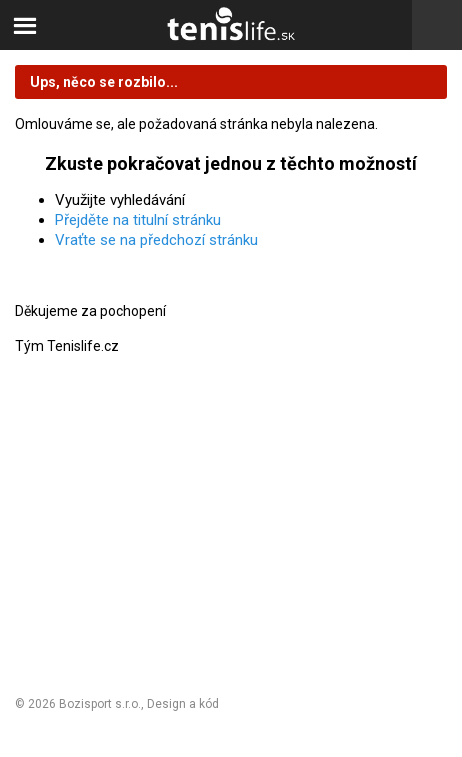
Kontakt (40, 588)
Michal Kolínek (262, 704)
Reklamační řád (65, 532)
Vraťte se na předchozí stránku (156, 240)
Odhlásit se (51, 623)
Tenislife (231, 25)
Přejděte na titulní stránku (138, 220)
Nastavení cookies (75, 563)
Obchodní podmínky (79, 497)
